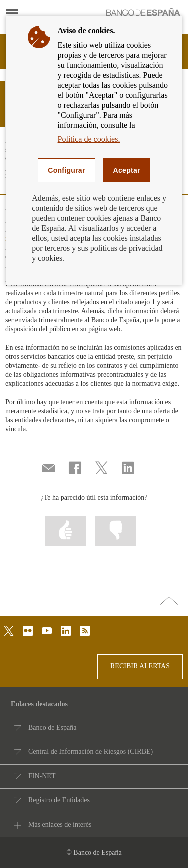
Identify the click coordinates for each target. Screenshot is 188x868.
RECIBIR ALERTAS (140, 666)
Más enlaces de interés (60, 825)
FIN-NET (42, 776)
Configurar (66, 170)
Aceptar (127, 170)
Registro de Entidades (59, 800)
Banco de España (52, 728)
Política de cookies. (89, 139)
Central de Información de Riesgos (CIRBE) (90, 752)
